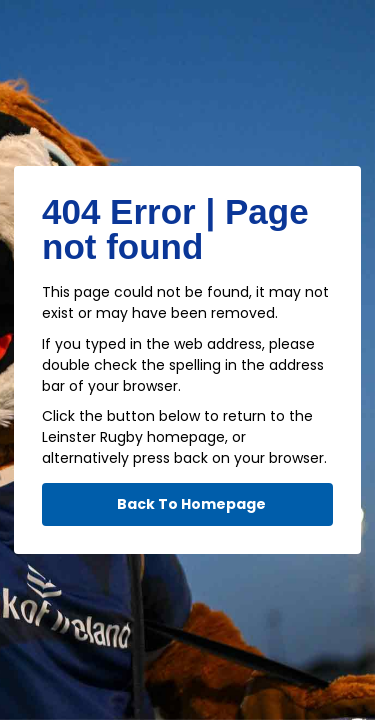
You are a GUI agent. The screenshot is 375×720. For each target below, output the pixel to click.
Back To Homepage (191, 504)
